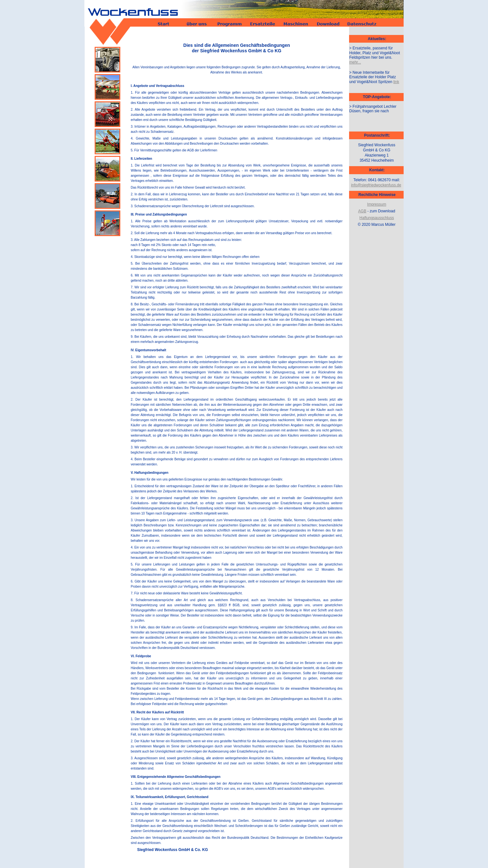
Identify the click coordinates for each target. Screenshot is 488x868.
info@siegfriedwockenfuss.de (376, 185)
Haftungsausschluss (377, 218)
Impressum (377, 204)
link (396, 82)
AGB (362, 211)
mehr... (355, 62)
